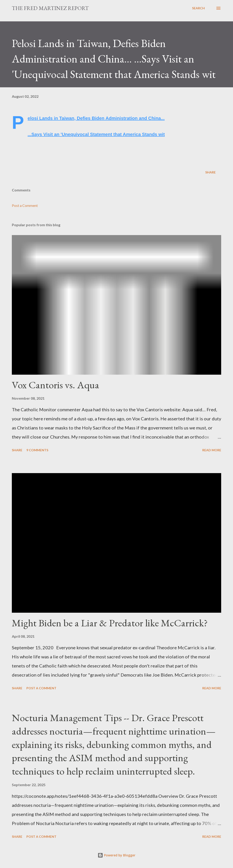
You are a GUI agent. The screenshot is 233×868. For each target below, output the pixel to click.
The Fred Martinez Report (50, 8)
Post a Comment (25, 205)
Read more (212, 450)
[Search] (198, 8)
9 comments (37, 450)
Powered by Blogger (116, 855)
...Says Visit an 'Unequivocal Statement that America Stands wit (96, 134)
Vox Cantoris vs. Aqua (56, 385)
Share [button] (210, 172)
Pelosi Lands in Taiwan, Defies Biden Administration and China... (96, 118)
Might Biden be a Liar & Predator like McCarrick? (110, 623)
